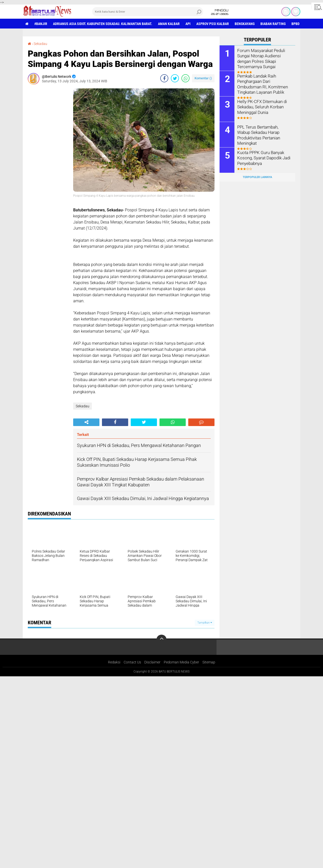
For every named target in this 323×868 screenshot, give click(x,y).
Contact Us (132, 662)
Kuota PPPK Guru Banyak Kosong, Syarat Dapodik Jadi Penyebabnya (263, 158)
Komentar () (203, 78)
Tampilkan (205, 623)
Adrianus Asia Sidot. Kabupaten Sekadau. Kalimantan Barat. (103, 24)
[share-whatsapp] (185, 78)
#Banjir (41, 24)
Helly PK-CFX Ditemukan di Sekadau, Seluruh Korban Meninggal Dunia (261, 107)
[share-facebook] (164, 78)
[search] (148, 12)
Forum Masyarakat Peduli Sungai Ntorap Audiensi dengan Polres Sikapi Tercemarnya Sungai (260, 58)
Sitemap (209, 662)
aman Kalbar (169, 24)
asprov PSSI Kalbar (213, 24)
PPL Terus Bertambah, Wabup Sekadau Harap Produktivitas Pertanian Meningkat (264, 132)
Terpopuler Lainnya (257, 177)
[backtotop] (161, 640)
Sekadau (40, 44)
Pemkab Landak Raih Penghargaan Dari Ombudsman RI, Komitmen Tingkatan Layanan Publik (261, 84)
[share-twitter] (175, 78)
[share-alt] (86, 422)
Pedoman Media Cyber (181, 662)
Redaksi (114, 662)
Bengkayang (245, 24)
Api (188, 24)
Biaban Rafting (273, 24)
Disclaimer (152, 662)
